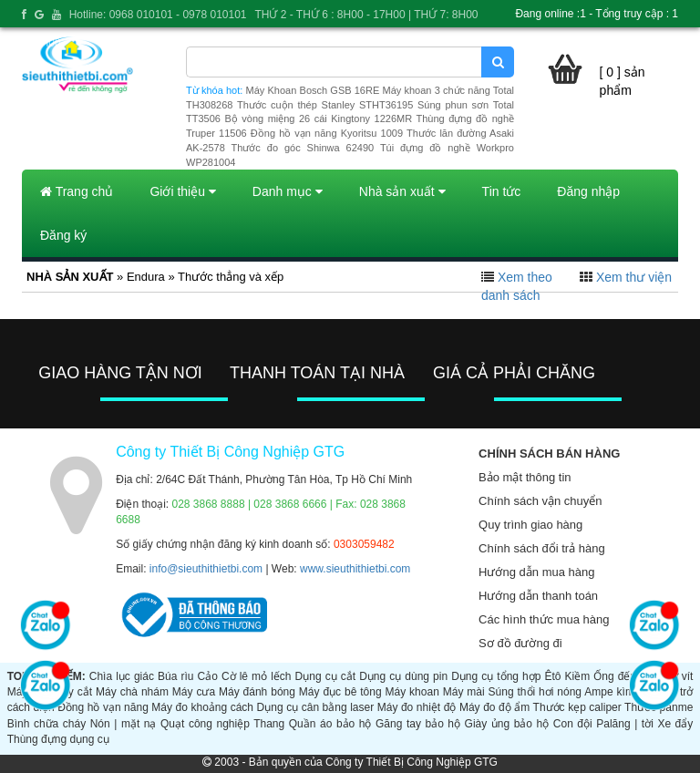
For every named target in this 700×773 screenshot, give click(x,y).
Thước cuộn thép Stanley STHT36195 (325, 105)
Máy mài (464, 692)
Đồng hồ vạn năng (103, 707)
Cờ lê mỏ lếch (257, 676)
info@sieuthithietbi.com (206, 569)
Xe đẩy (675, 724)
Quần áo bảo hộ (330, 724)
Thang (269, 724)
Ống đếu (615, 676)
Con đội (573, 724)
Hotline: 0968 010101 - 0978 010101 (158, 15)
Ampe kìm (609, 692)
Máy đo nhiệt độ (417, 707)
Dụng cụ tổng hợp (496, 676)
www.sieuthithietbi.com (355, 569)
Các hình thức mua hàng (544, 619)
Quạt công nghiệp (205, 724)
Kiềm (578, 676)
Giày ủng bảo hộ (507, 724)
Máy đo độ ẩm (494, 707)
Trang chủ (77, 191)
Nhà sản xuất (402, 191)
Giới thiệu (182, 191)
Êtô (552, 676)
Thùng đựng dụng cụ (58, 739)
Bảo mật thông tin (525, 477)
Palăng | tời (625, 724)
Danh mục (288, 191)
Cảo (208, 676)
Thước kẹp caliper (577, 707)
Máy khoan (412, 692)
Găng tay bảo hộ (418, 724)
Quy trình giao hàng (530, 525)
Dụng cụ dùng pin (403, 676)
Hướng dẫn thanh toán (538, 596)
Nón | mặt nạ (124, 724)
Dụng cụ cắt (325, 676)
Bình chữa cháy (46, 724)
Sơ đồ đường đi (520, 643)
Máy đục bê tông (340, 692)
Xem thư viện (634, 277)
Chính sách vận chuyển (540, 501)
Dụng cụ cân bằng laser (316, 707)
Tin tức (502, 191)
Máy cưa (194, 692)
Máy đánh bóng (257, 692)
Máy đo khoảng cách (202, 707)
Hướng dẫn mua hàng (536, 572)
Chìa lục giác (122, 676)
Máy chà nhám (132, 692)
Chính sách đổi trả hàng (542, 548)
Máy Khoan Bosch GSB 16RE (313, 90)
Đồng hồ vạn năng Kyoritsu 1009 (327, 133)
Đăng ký (63, 235)
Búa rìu (175, 676)
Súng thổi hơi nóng (535, 692)
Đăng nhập (588, 191)
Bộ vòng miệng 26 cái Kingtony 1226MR (318, 119)
